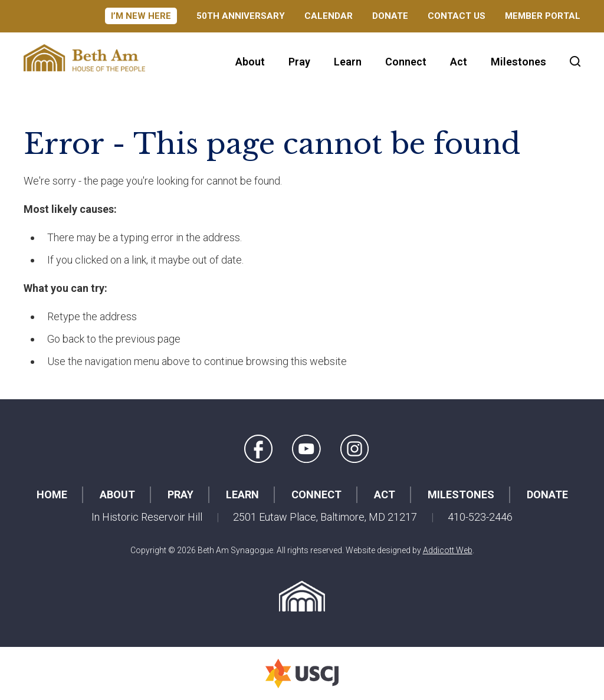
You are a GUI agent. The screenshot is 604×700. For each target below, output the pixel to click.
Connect (406, 62)
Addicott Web (448, 550)
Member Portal (543, 16)
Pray (299, 62)
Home (52, 494)
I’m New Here (141, 16)
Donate (390, 16)
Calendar (329, 16)
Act (459, 62)
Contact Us (457, 16)
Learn (348, 62)
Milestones (518, 62)
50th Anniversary (241, 16)
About (250, 62)
